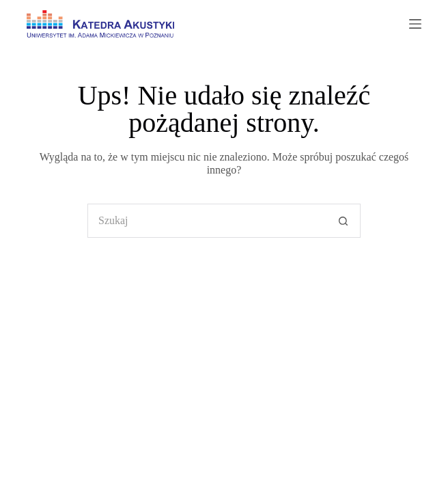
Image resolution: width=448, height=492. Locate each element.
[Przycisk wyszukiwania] (344, 221)
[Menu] (415, 24)
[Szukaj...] (207, 221)
